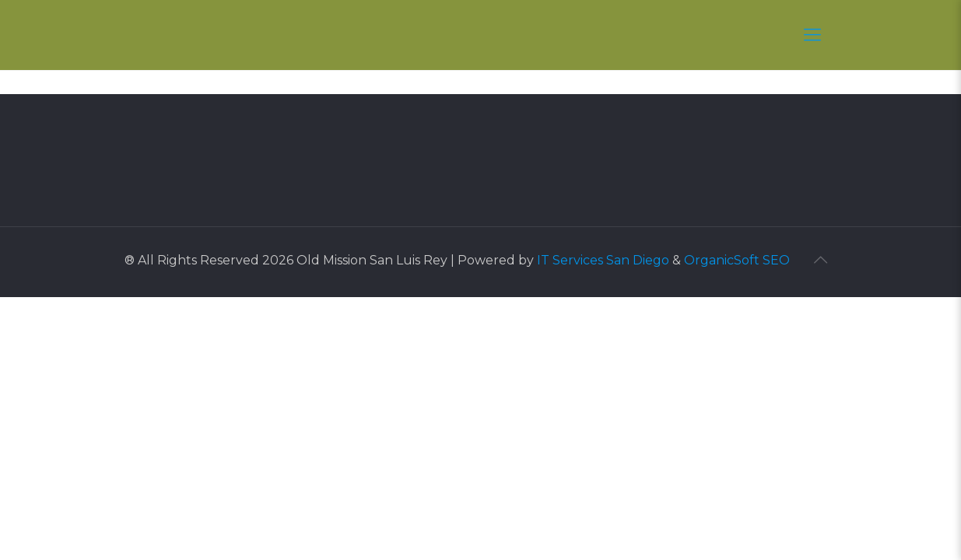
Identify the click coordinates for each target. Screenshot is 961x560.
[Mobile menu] (812, 35)
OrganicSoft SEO (737, 260)
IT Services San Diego (603, 260)
